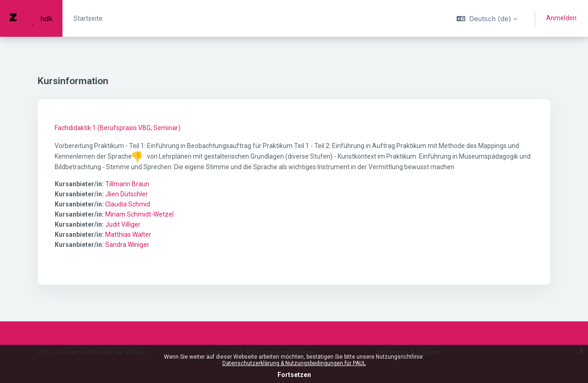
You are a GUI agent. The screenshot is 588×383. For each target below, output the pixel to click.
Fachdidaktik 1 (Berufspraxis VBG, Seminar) (118, 128)
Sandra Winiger (127, 245)
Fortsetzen (294, 375)
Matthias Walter (128, 234)
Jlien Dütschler (127, 194)
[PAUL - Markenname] (31, 18)
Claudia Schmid (128, 204)
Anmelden (561, 18)
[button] (487, 18)
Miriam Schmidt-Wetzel (139, 214)
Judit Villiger (123, 224)
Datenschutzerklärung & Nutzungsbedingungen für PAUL (294, 363)
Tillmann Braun (127, 184)
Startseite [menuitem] (88, 18)
